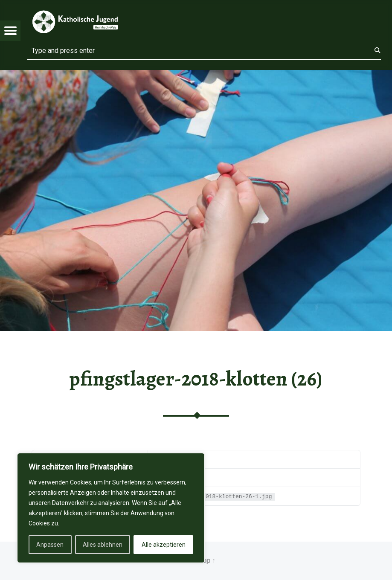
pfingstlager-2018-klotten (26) (196, 379)
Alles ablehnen (103, 545)
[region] (111, 508)
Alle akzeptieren (164, 545)
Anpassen (50, 545)
